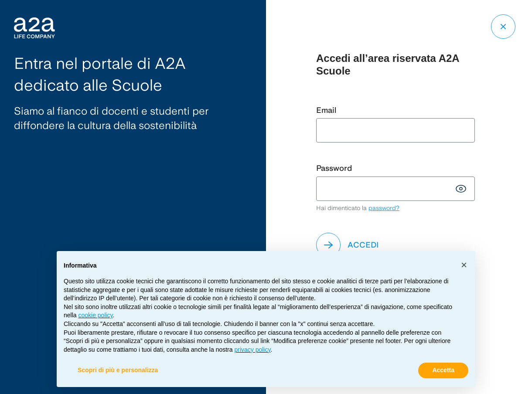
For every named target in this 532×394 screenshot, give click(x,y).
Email (326, 110)
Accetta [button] (443, 370)
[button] (464, 265)
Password (334, 168)
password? (384, 208)
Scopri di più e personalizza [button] (118, 370)
